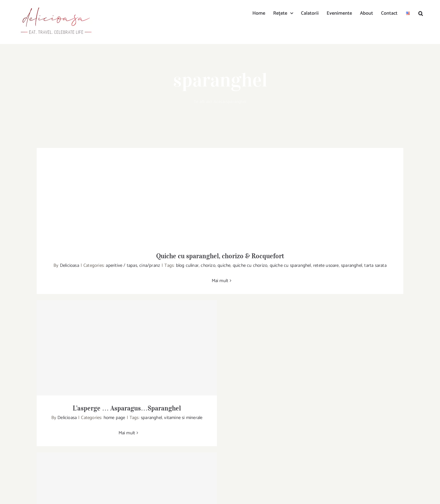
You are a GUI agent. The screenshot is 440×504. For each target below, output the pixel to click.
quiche (224, 265)
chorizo (208, 265)
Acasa (219, 102)
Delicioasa (70, 265)
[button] (421, 13)
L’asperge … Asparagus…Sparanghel (127, 408)
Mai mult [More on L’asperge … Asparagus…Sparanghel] (127, 433)
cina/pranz (150, 265)
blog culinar (187, 265)
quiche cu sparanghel (290, 265)
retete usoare (326, 265)
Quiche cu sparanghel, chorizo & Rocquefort (220, 256)
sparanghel (352, 265)
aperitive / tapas (121, 265)
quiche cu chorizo (250, 265)
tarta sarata (375, 265)
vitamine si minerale (183, 418)
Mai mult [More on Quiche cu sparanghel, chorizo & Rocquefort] (220, 281)
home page (114, 418)
